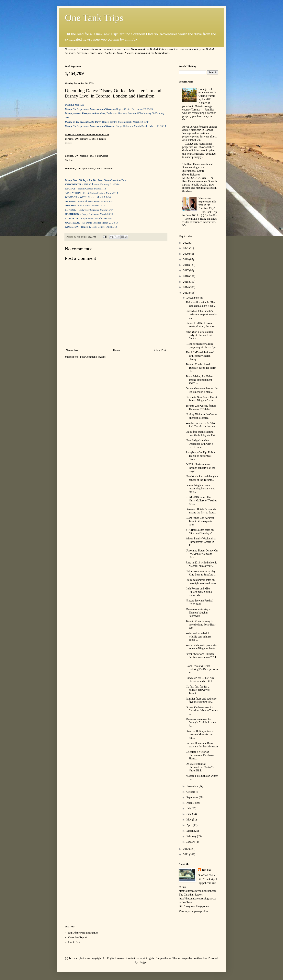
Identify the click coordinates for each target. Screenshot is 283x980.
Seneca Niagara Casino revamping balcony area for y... (200, 489)
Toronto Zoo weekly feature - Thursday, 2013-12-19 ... (202, 407)
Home (117, 350)
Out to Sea (74, 942)
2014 (186, 287)
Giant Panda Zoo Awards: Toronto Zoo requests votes (200, 521)
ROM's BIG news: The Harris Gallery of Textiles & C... (201, 501)
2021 (186, 248)
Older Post (160, 350)
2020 (186, 254)
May (189, 820)
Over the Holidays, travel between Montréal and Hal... (200, 735)
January (191, 842)
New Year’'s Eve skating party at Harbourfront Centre (199, 335)
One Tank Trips (94, 18)
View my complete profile (193, 911)
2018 (186, 265)
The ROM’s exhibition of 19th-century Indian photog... (200, 356)
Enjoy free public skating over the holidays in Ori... (201, 433)
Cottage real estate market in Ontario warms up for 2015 (207, 94)
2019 (186, 259)
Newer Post (72, 350)
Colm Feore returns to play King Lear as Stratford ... (201, 573)
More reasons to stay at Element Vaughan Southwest (198, 613)
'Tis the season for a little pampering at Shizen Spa (201, 345)
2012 (186, 849)
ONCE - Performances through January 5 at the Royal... (200, 468)
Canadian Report (78, 937)
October (191, 792)
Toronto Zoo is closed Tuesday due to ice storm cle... (201, 368)
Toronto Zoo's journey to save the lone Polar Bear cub (201, 625)
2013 (186, 293)
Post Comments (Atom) (93, 357)
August (191, 803)
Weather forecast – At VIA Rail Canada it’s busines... (201, 425)
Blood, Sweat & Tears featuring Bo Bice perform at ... (202, 669)
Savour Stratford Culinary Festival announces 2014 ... (201, 657)
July (189, 808)
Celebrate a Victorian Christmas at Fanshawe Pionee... (200, 755)
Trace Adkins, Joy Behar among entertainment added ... (199, 380)
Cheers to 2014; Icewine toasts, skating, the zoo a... (202, 325)
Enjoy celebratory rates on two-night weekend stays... (202, 582)
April (190, 825)
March (190, 831)
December (192, 298)
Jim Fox (207, 870)
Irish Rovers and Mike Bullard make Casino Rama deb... (199, 592)
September (192, 797)
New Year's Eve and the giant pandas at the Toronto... (202, 478)
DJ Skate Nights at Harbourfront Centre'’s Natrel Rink (200, 767)
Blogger (143, 962)
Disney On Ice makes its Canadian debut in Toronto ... (202, 711)
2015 (186, 282)
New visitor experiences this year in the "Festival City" (207, 203)
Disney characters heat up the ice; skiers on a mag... (202, 390)
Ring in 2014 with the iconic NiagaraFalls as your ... (201, 564)
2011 (186, 854)
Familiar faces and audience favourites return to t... (201, 700)
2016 (186, 276)
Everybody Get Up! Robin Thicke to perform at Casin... (200, 456)
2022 (186, 243)
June (189, 814)
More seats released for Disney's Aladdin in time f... (201, 723)
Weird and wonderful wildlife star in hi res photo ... (199, 637)
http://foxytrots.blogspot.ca (83, 933)
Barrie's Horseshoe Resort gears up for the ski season (202, 745)
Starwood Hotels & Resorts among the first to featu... (201, 511)
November (192, 786)
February (192, 836)
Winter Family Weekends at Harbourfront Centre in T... (201, 542)
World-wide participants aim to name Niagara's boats (201, 647)
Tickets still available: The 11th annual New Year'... (201, 304)
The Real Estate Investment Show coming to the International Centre (198, 168)
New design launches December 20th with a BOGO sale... (199, 444)
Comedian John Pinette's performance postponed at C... (201, 314)
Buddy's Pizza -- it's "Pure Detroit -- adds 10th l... (200, 680)
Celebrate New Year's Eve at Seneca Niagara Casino (201, 399)
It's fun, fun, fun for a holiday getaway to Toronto (198, 690)
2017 (186, 271)
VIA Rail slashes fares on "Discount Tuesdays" (200, 532)
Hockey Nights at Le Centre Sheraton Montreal (201, 416)
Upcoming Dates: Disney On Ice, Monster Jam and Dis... (202, 554)
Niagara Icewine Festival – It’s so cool (200, 602)
